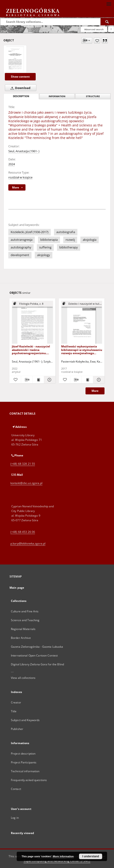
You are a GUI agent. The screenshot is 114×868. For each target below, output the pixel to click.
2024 (12, 164)
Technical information (25, 771)
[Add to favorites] (97, 40)
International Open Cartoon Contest (34, 655)
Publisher (17, 729)
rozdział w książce (20, 177)
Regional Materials (23, 629)
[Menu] (109, 4)
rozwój (70, 240)
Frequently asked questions (29, 780)
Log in (15, 818)
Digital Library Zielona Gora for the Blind (37, 664)
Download (19, 88)
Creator (16, 702)
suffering (45, 247)
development (20, 255)
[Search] (107, 22)
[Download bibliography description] (27, 380)
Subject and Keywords (25, 720)
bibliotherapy (69, 247)
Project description (23, 754)
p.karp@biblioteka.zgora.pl (28, 543)
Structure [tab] (93, 96)
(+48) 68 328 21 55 (23, 464)
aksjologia (90, 240)
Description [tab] (21, 96)
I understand (91, 856)
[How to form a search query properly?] (111, 29)
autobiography (21, 247)
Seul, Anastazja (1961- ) (24, 151)
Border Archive (21, 638)
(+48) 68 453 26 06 (23, 532)
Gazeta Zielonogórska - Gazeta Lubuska (37, 647)
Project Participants (24, 762)
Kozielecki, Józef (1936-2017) (30, 232)
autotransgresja (22, 240)
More (95, 391)
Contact (16, 789)
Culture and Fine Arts (25, 611)
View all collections (23, 678)
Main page (17, 588)
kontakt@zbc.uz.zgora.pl (26, 483)
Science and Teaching (25, 620)
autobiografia (66, 232)
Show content (20, 77)
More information (63, 856)
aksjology (44, 255)
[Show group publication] (32, 304)
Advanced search (94, 29)
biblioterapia (49, 240)
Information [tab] (57, 96)
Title (14, 711)
